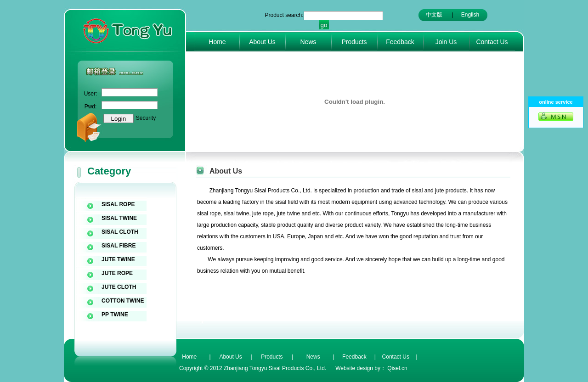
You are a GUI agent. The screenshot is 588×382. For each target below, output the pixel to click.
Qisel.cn (397, 368)
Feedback (400, 42)
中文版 (434, 15)
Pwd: (91, 107)
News (308, 42)
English (470, 15)
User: (91, 94)
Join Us (446, 42)
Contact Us (492, 42)
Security (146, 118)
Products (354, 42)
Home (217, 42)
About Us (262, 42)
